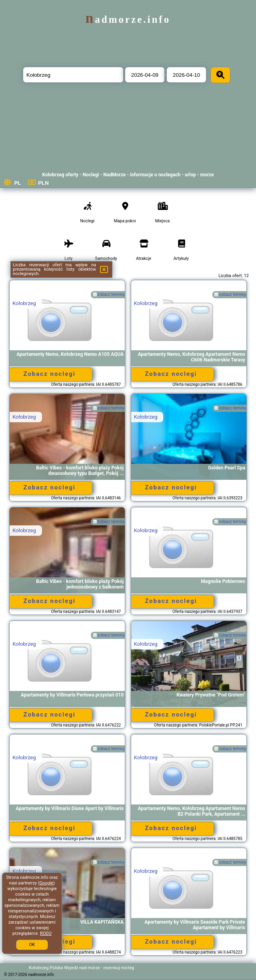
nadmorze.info (128, 19)
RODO (46, 933)
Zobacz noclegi (49, 374)
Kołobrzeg (24, 303)
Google (47, 883)
